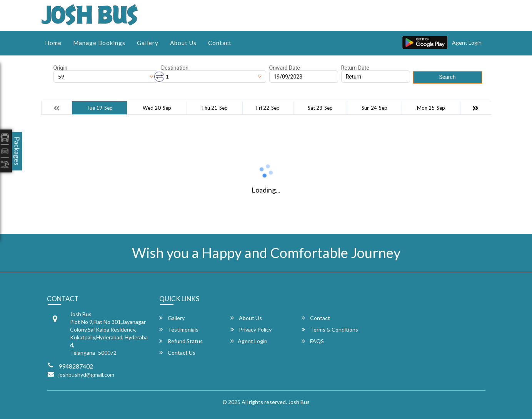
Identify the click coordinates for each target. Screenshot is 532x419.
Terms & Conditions (330, 329)
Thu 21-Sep (214, 108)
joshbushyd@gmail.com (86, 375)
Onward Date (285, 68)
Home (53, 43)
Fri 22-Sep (268, 108)
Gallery (148, 43)
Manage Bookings (99, 43)
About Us (183, 43)
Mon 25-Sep (431, 108)
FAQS (313, 341)
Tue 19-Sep (100, 108)
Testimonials (179, 329)
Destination (175, 68)
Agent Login (467, 43)
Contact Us (177, 353)
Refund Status (181, 341)
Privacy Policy (251, 329)
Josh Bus (299, 402)
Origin (61, 68)
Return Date (355, 68)
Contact (220, 43)
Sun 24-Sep (374, 108)
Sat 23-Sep (320, 108)
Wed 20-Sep (157, 108)
